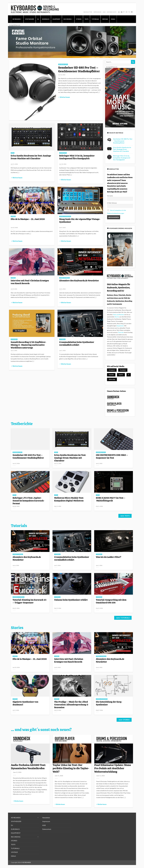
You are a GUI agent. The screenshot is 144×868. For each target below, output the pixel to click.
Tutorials (121, 332)
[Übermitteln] (133, 62)
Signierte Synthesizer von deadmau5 (25, 703)
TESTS (86, 19)
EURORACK (46, 19)
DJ (38, 19)
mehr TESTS (125, 516)
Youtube (111, 375)
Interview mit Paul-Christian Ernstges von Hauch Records (30, 282)
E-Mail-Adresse (112, 203)
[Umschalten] (38, 818)
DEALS (113, 19)
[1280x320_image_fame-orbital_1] (72, 42)
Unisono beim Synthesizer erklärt (71, 600)
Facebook (123, 370)
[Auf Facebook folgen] (124, 12)
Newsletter (88, 12)
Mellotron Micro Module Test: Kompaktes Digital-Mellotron (69, 499)
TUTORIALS (95, 19)
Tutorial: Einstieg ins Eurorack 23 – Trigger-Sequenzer (29, 601)
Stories (117, 317)
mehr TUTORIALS (123, 618)
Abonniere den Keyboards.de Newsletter (79, 281)
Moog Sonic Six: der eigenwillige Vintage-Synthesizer (80, 220)
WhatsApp (119, 12)
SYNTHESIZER (30, 19)
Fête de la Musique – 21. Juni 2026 (28, 219)
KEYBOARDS (17, 19)
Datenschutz (112, 12)
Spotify (122, 12)
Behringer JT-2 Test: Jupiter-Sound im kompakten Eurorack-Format (29, 501)
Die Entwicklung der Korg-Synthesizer (109, 703)
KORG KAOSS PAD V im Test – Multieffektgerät (111, 499)
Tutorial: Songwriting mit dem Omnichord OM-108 (111, 601)
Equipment (120, 326)
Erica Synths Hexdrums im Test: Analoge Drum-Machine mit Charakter (31, 157)
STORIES (79, 19)
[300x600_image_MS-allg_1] (120, 97)
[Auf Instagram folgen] (126, 12)
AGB (104, 12)
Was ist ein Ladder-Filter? (109, 557)
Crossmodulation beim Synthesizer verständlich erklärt (77, 343)
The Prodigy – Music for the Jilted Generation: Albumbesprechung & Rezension (71, 705)
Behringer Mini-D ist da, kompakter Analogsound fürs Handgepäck (77, 157)
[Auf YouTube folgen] (132, 12)
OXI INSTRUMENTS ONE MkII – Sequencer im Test (112, 456)
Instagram (112, 370)
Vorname (110, 196)
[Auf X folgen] (129, 12)
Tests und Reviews (119, 315)
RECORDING (68, 19)
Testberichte (22, 424)
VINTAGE (105, 19)
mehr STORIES (124, 720)
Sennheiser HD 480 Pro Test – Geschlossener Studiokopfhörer (79, 70)
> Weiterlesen (64, 97)
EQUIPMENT (56, 19)
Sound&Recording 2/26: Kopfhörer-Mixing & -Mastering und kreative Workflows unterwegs (28, 345)
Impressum (97, 12)
